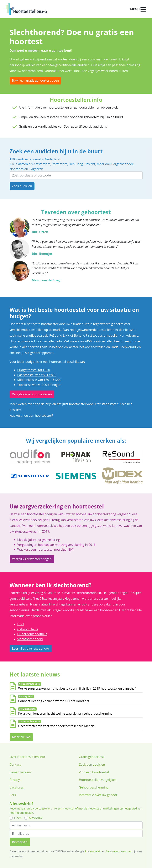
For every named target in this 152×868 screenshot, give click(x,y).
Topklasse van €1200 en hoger (39, 385)
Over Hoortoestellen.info (27, 757)
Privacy (15, 780)
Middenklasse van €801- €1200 (39, 380)
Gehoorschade (28, 629)
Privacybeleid (93, 851)
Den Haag (76, 164)
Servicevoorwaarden (119, 851)
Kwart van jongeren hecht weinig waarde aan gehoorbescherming (65, 713)
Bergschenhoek (122, 164)
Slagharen (36, 169)
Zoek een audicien (92, 764)
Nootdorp (17, 169)
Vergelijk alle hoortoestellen (32, 394)
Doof (21, 624)
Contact (15, 764)
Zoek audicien (22, 186)
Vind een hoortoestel (94, 772)
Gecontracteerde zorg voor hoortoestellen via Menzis (56, 726)
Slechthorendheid (30, 639)
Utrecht (90, 164)
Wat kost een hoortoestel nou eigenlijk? (46, 549)
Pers (13, 795)
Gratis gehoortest (92, 757)
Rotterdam (60, 164)
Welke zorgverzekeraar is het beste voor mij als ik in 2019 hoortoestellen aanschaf (77, 688)
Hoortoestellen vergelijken (98, 780)
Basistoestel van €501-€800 (37, 375)
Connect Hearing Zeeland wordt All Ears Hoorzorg (54, 701)
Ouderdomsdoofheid (32, 634)
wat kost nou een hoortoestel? (31, 416)
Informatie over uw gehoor (98, 795)
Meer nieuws (21, 737)
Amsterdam (42, 164)
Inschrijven (20, 842)
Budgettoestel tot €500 (34, 370)
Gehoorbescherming (94, 787)
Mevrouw (36, 818)
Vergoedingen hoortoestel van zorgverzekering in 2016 (57, 545)
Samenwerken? (21, 772)
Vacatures (17, 787)
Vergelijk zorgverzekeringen (32, 559)
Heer (18, 818)
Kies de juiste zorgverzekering (39, 540)
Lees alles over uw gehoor (31, 648)
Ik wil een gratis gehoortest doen (36, 80)
